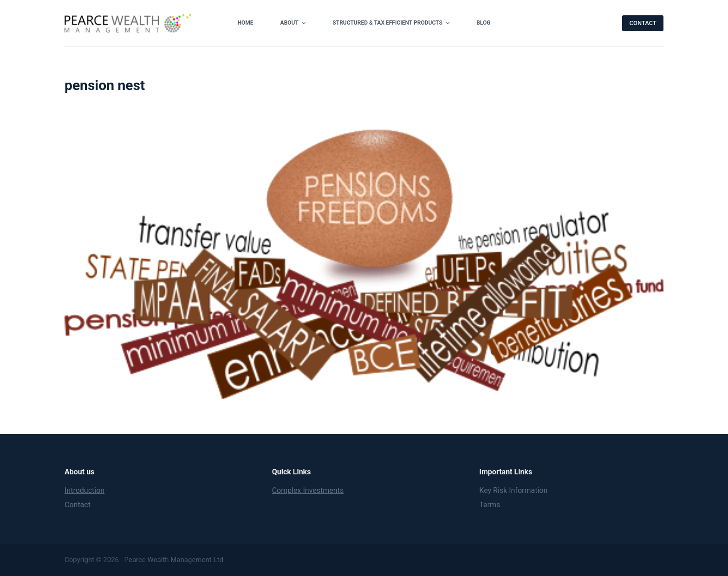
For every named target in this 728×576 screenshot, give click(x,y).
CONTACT (643, 23)
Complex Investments (308, 490)
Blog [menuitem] (483, 23)
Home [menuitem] (246, 23)
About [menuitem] (294, 23)
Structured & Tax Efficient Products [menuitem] (392, 23)
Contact (78, 505)
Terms (490, 505)
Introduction (84, 490)
